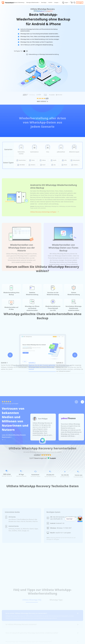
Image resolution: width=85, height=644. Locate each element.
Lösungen (56, 3)
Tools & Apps (44, 3)
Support (65, 3)
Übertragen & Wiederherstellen (32, 3)
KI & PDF (50, 3)
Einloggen (80, 2)
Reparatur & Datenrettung (19, 3)
